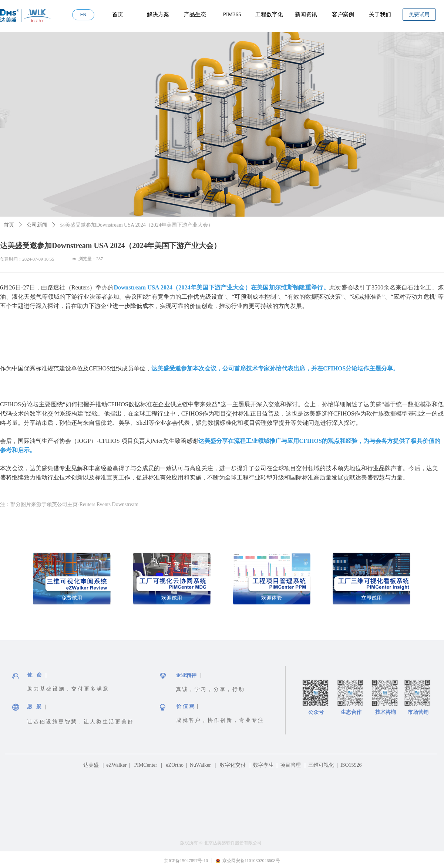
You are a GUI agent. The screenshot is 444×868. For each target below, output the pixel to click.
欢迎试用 (172, 598)
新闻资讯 (306, 14)
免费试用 (72, 598)
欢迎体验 (272, 598)
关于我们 (380, 14)
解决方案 (158, 14)
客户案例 (343, 14)
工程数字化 (269, 14)
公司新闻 (37, 225)
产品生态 (195, 14)
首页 (9, 225)
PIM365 (232, 14)
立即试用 (371, 598)
